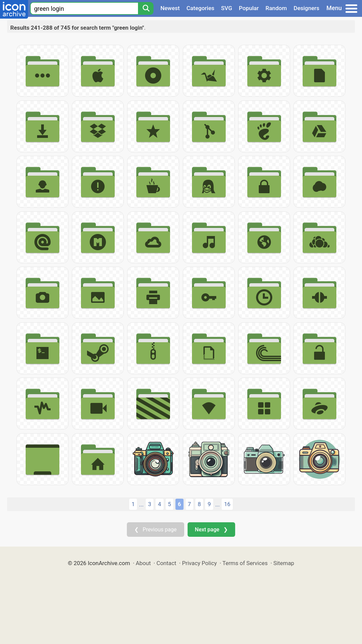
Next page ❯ (211, 530)
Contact (166, 563)
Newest (170, 8)
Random (276, 8)
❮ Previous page (156, 530)
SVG (227, 8)
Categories (201, 8)
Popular (249, 8)
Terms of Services (245, 563)
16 (227, 504)
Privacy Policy (199, 563)
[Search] (146, 8)
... (141, 504)
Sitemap (284, 563)
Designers (306, 8)
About (143, 563)
